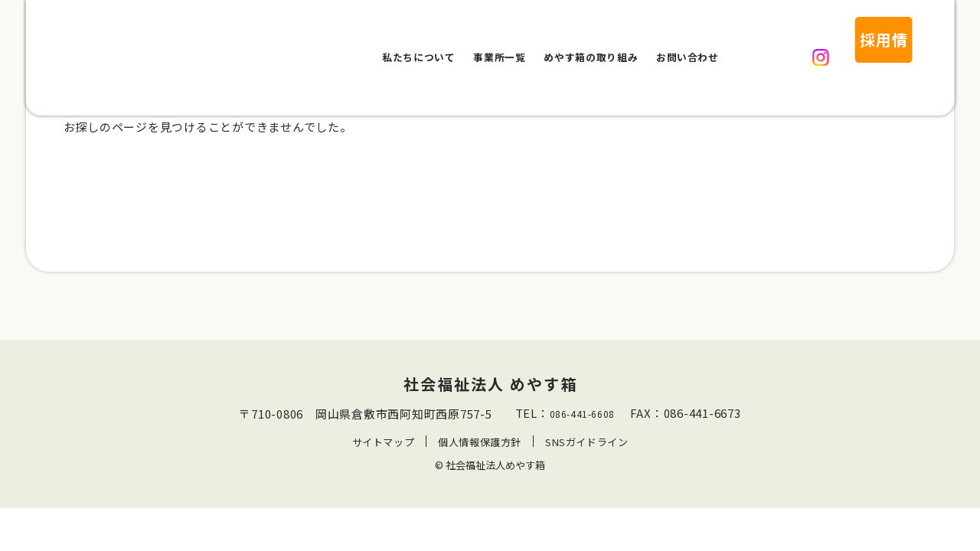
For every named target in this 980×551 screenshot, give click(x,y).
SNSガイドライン (587, 463)
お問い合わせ (688, 39)
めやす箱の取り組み (591, 39)
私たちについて (418, 39)
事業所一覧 (499, 39)
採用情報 (849, 39)
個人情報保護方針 (479, 463)
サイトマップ (382, 463)
